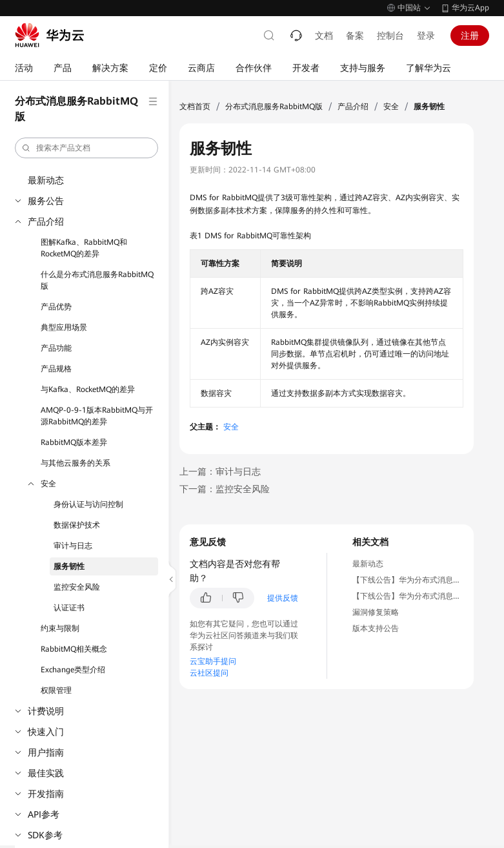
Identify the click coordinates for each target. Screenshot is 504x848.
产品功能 (56, 348)
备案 (355, 36)
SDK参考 (45, 835)
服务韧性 (69, 566)
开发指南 (46, 794)
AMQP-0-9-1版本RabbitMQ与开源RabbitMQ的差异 (97, 416)
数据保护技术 (77, 525)
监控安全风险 (77, 587)
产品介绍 (46, 222)
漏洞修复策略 (376, 612)
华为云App (470, 8)
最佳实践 (46, 773)
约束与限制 (60, 628)
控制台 (390, 36)
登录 (426, 36)
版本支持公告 (376, 628)
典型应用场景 (64, 327)
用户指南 (46, 752)
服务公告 (46, 201)
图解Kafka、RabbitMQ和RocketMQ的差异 (84, 248)
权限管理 (56, 690)
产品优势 (56, 307)
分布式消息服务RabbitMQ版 (274, 107)
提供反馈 (283, 598)
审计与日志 (73, 546)
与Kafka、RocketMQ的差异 (88, 389)
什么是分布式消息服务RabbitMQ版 (97, 280)
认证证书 (69, 608)
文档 (324, 36)
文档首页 (195, 107)
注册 (470, 36)
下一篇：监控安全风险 (225, 489)
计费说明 (46, 711)
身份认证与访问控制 (88, 504)
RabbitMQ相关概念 (74, 649)
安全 (48, 484)
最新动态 (46, 180)
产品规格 (56, 369)
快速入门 (46, 732)
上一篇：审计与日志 (220, 471)
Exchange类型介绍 (73, 670)
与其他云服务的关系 (76, 463)
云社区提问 (209, 673)
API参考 (44, 814)
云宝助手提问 (213, 661)
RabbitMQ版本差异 (74, 442)
